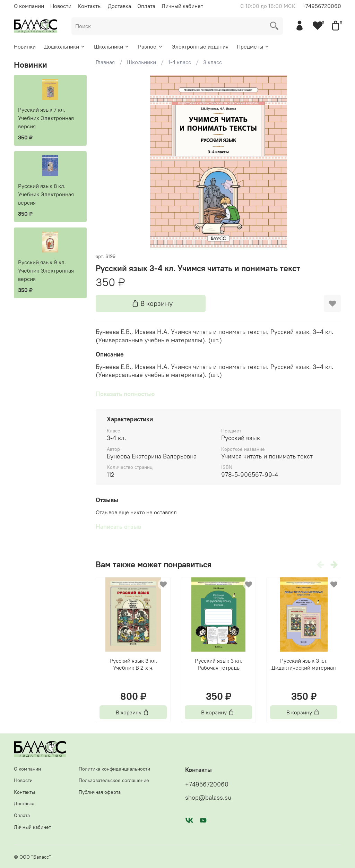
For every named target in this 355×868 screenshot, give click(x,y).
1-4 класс (180, 62)
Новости (61, 6)
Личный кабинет (182, 6)
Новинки (25, 46)
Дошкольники (65, 46)
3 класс (213, 62)
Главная (105, 62)
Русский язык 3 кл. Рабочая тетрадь (218, 664)
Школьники (112, 46)
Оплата (146, 6)
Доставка (119, 6)
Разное (150, 46)
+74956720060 (322, 6)
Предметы (253, 46)
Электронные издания (200, 46)
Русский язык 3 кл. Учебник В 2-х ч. (133, 664)
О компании (29, 6)
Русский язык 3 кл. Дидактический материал (304, 664)
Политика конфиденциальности (114, 769)
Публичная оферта (100, 792)
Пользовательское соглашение (114, 780)
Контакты (90, 6)
